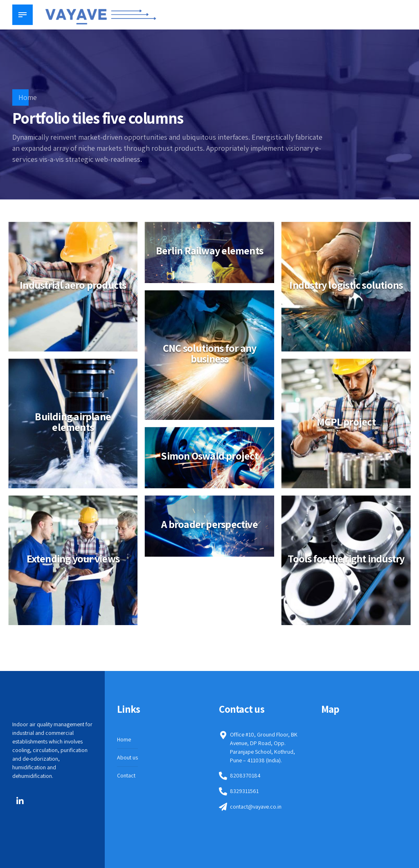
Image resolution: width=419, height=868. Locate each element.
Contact (126, 775)
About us (127, 757)
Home (28, 97)
